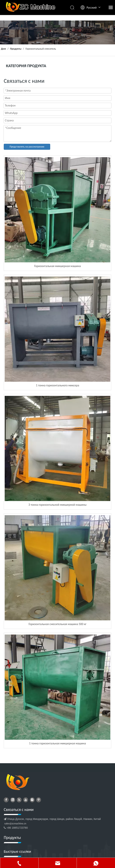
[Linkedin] (13, 800)
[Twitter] (19, 800)
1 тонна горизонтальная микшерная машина (57, 743)
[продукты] (57, 32)
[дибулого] (18, 782)
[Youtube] (26, 800)
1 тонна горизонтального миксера (58, 385)
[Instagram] (32, 800)
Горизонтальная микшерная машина (58, 266)
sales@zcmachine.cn (15, 824)
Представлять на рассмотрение (27, 147)
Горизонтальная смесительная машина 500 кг (58, 624)
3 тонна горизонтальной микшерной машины (57, 505)
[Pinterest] (39, 800)
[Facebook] (6, 800)
